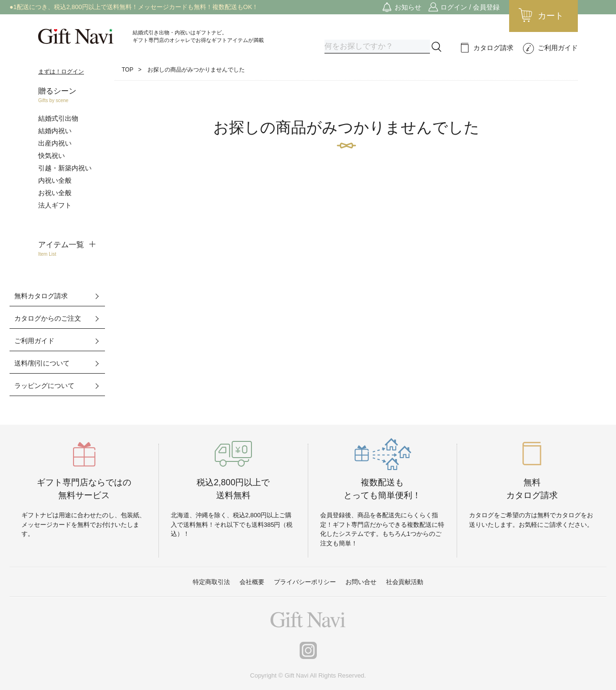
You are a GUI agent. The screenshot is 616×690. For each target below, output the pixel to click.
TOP (127, 70)
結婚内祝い (55, 131)
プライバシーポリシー (305, 582)
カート (551, 16)
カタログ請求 (493, 48)
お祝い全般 (55, 193)
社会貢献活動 (405, 582)
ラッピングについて (44, 386)
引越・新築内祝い (65, 168)
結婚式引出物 (58, 118)
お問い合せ (361, 582)
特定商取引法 (211, 582)
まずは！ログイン (61, 72)
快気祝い (52, 156)
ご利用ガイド (558, 48)
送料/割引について (42, 363)
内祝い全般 (55, 180)
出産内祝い (55, 143)
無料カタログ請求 (41, 296)
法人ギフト (55, 205)
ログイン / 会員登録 (470, 7)
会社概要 (252, 582)
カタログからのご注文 (48, 318)
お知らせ (408, 7)
